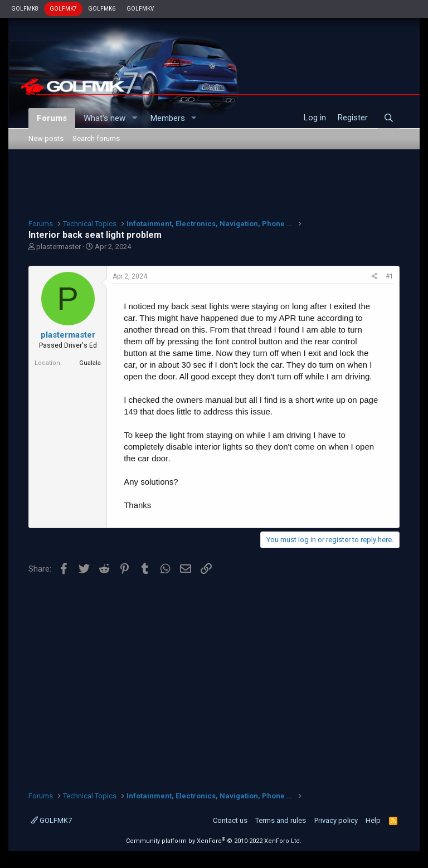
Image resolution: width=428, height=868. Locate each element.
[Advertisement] (214, 183)
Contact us (230, 820)
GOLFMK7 (63, 9)
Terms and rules (281, 820)
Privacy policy (336, 820)
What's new (104, 118)
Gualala (90, 363)
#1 (390, 276)
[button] (134, 118)
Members (168, 118)
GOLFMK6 (102, 9)
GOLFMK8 (25, 9)
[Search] (389, 118)
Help (373, 820)
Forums (52, 118)
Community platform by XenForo (214, 841)
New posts (46, 138)
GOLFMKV (140, 9)
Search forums (96, 138)
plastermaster (59, 247)
